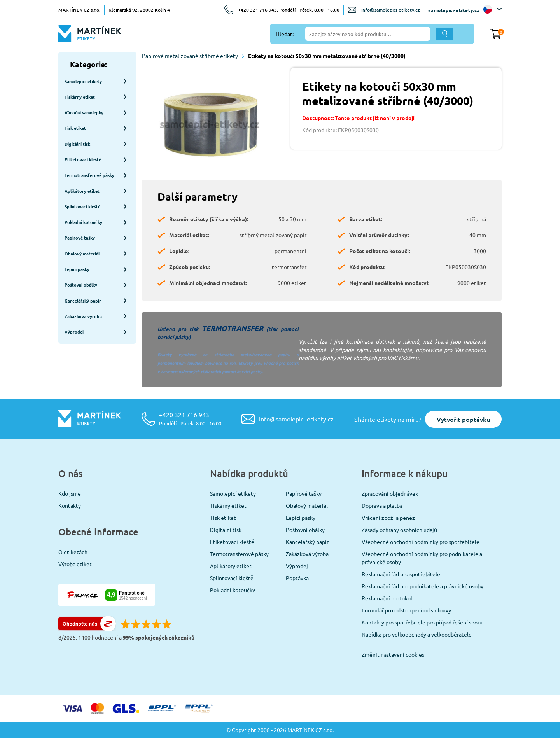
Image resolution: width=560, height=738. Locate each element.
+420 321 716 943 (190, 419)
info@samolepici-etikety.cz (391, 10)
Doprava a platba (382, 505)
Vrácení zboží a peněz (388, 518)
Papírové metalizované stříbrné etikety (193, 56)
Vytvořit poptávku (463, 419)
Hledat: (285, 34)
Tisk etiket (223, 518)
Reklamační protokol (387, 598)
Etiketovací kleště (232, 542)
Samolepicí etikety (233, 493)
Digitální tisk (226, 530)
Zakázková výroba (307, 554)
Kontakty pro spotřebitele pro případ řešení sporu (422, 622)
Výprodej (297, 566)
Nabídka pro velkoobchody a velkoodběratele (417, 634)
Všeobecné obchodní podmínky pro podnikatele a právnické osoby (422, 558)
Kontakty (70, 505)
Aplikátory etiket (231, 566)
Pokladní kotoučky (233, 590)
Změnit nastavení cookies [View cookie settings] (393, 654)
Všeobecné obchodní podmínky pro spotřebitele (421, 542)
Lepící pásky (301, 518)
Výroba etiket (75, 564)
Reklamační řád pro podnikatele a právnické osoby (423, 586)
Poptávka (297, 578)
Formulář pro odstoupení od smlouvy (406, 610)
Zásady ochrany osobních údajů (399, 530)
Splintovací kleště (232, 578)
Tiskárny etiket (228, 505)
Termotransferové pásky (239, 554)
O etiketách (73, 552)
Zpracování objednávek (390, 493)
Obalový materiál (307, 505)
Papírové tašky (304, 493)
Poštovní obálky (305, 530)
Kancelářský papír (307, 542)
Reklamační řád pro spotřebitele (401, 574)
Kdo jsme (70, 493)
